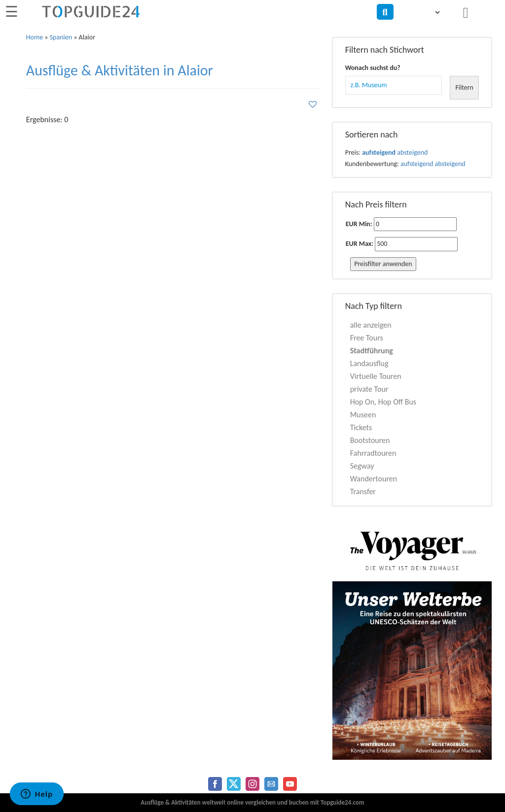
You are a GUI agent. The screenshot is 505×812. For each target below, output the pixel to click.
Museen (363, 415)
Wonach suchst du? (373, 68)
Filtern (464, 87)
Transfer (363, 491)
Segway (362, 466)
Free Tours (367, 338)
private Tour (369, 389)
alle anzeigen (371, 325)
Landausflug (369, 363)
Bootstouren (370, 440)
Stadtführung (372, 351)
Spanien (61, 37)
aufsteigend (379, 152)
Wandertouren (374, 479)
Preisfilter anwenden (383, 264)
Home (35, 37)
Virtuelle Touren (376, 376)
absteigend (412, 152)
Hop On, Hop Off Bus (383, 402)
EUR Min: (359, 224)
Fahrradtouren (373, 453)
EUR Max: (360, 244)
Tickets (361, 427)
